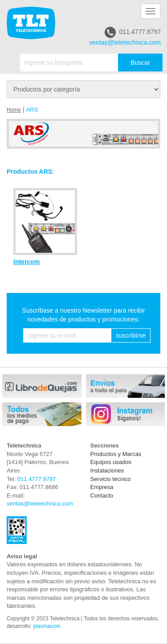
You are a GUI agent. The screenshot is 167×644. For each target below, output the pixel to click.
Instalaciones (107, 470)
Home (14, 110)
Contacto (102, 496)
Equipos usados (111, 462)
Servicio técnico (111, 479)
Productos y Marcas (116, 454)
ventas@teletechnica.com (125, 42)
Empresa (102, 487)
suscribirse (131, 335)
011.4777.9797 (133, 32)
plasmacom (47, 626)
